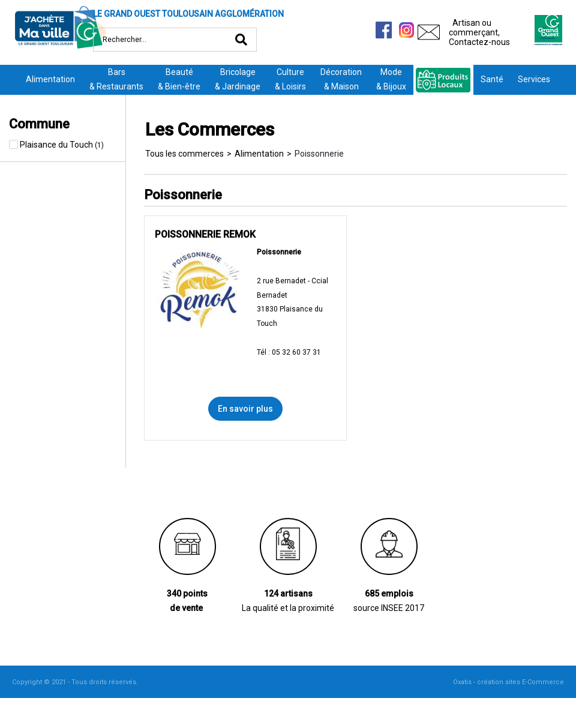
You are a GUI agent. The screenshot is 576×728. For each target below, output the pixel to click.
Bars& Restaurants (116, 79)
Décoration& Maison (341, 79)
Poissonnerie (319, 154)
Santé (492, 79)
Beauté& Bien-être (179, 79)
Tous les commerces (184, 154)
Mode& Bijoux (391, 79)
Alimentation (50, 79)
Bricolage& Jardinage (238, 79)
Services (534, 79)
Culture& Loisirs (290, 79)
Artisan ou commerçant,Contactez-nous (479, 32)
